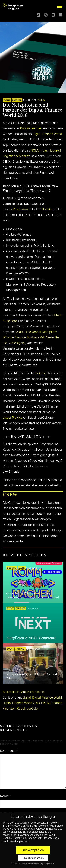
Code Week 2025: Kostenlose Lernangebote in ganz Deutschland (33, 595)
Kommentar (9, 751)
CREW (41, 100)
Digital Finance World (47, 134)
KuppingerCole (30, 129)
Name (5, 796)
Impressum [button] (50, 864)
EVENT (7, 101)
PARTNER (17, 101)
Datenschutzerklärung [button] (34, 864)
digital (27, 698)
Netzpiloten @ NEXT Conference (31, 638)
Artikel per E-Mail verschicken (23, 692)
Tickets (40, 373)
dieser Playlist (12, 418)
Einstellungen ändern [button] (33, 858)
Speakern (49, 209)
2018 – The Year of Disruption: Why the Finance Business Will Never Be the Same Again (31, 338)
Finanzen (9, 709)
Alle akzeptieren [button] (33, 850)
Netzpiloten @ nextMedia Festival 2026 (32, 676)
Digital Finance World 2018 (21, 703)
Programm (20, 209)
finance (57, 703)
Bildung (12, 568)
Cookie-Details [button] (18, 864)
